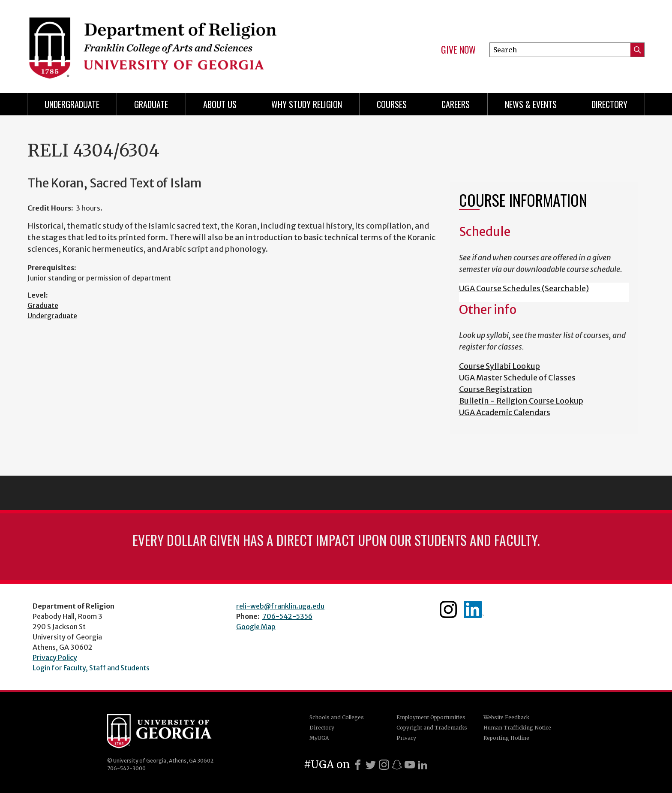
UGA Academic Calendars (505, 412)
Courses (392, 104)
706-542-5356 (287, 616)
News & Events (531, 104)
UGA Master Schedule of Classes (517, 378)
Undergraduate (72, 104)
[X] (371, 765)
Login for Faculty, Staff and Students (91, 668)
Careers (456, 104)
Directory (609, 104)
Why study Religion (307, 104)
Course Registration (496, 389)
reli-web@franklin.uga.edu (280, 606)
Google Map (256, 627)
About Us (220, 104)
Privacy (406, 738)
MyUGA (319, 738)
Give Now (458, 50)
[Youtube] (410, 765)
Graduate (151, 104)
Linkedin (474, 609)
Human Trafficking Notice (517, 728)
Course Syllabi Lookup (499, 366)
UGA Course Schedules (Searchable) (524, 288)
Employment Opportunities (431, 717)
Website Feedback (506, 717)
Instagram (448, 609)
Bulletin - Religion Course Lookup (521, 401)
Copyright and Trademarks (432, 728)
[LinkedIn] (423, 765)
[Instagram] (384, 765)
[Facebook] (358, 765)
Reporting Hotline (506, 738)
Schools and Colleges (337, 717)
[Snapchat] (397, 765)
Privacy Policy (55, 657)
